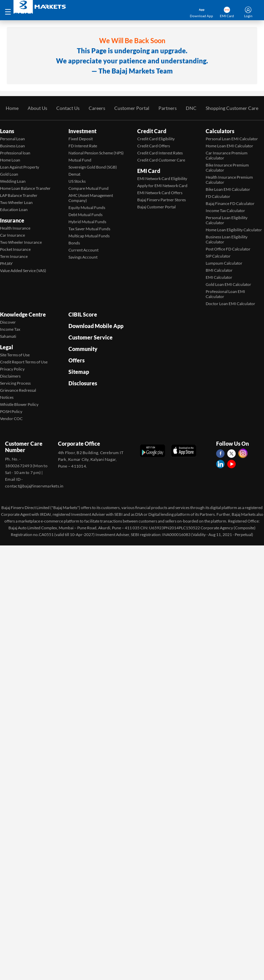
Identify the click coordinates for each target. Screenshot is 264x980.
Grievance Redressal (18, 390)
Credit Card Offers (154, 146)
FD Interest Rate (83, 146)
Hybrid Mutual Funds (87, 222)
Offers (77, 360)
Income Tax (10, 329)
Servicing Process (15, 383)
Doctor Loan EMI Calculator (230, 304)
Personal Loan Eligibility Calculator (227, 220)
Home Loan (10, 160)
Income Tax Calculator (225, 211)
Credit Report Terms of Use (24, 362)
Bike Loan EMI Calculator (228, 189)
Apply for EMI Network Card (162, 186)
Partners (168, 108)
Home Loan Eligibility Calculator (234, 230)
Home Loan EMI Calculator (229, 146)
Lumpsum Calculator (224, 263)
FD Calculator (218, 196)
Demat (74, 174)
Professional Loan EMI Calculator (225, 294)
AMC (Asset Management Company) (91, 198)
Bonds (74, 243)
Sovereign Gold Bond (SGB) (93, 167)
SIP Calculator (218, 256)
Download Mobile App (96, 326)
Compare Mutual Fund (89, 188)
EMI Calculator (219, 277)
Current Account (83, 250)
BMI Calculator (219, 270)
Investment (82, 131)
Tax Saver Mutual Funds (89, 229)
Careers (97, 108)
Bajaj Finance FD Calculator (230, 203)
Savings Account (83, 257)
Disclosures (83, 383)
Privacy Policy (12, 369)
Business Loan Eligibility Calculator (227, 239)
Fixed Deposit (81, 139)
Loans (7, 131)
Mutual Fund (80, 160)
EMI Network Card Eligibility (162, 179)
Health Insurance (15, 228)
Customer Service (91, 337)
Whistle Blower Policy (19, 404)
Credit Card (152, 131)
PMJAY (6, 263)
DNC (191, 108)
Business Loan (12, 146)
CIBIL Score (83, 314)
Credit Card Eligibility (156, 139)
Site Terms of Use (15, 355)
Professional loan (15, 153)
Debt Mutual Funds (85, 215)
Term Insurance (14, 256)
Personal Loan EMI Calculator (232, 139)
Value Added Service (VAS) (23, 271)
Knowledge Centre (23, 314)
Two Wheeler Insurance (21, 242)
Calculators (220, 131)
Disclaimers (10, 376)
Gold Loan (9, 174)
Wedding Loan (13, 181)
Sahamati (8, 336)
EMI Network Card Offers (160, 193)
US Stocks (77, 181)
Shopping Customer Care (232, 108)
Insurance (12, 220)
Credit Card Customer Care (161, 160)
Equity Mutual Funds (87, 207)
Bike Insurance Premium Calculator (227, 168)
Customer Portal (132, 108)
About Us (37, 108)
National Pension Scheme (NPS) (96, 153)
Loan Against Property (20, 167)
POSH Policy (11, 411)
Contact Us (68, 108)
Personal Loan (12, 139)
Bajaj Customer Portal (156, 207)
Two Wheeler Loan (16, 202)
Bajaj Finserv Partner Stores (162, 200)
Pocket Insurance (15, 249)
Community (83, 349)
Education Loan (14, 210)
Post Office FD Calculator (228, 249)
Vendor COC (11, 419)
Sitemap (79, 372)
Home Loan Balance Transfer (25, 188)
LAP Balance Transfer (19, 195)
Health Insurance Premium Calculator (229, 180)
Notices (7, 397)
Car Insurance (12, 235)
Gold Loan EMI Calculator (228, 284)
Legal (7, 347)
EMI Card (149, 171)
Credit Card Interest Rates (160, 153)
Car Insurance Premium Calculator (227, 155)
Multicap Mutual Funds (89, 236)
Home (12, 108)
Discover (8, 322)
